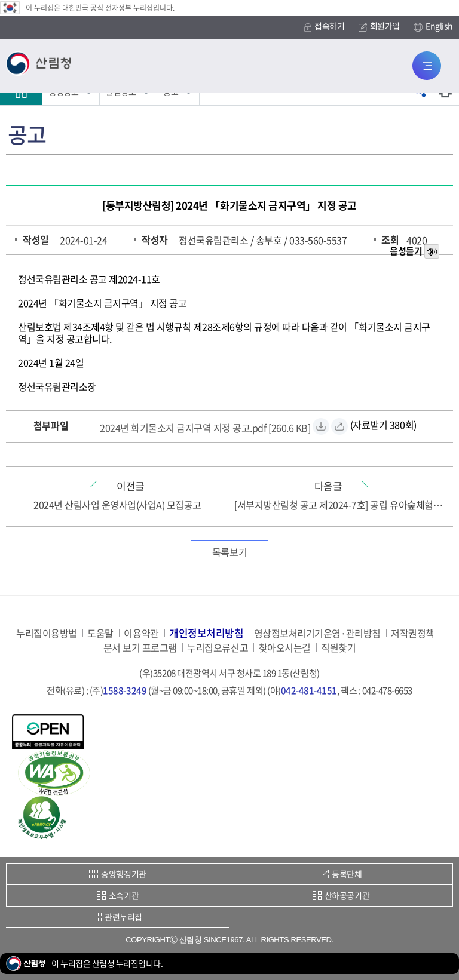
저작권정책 (413, 633)
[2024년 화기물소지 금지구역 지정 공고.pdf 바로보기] (339, 426)
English (433, 26)
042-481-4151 (309, 690)
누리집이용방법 (47, 633)
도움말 (100, 633)
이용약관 (141, 633)
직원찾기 (338, 648)
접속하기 (324, 26)
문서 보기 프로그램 (140, 648)
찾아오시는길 (285, 648)
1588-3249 (125, 690)
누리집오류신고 (218, 648)
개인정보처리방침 (206, 633)
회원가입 (379, 26)
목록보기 (229, 552)
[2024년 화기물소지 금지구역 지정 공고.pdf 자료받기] (205, 426)
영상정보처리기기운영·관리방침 (317, 633)
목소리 (433, 252)
